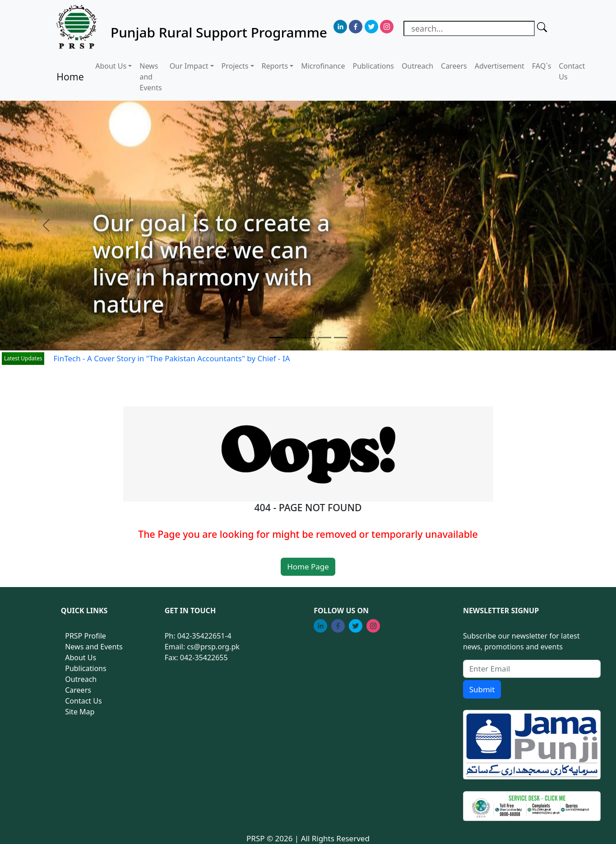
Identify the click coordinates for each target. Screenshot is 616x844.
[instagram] (387, 27)
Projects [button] (235, 66)
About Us (81, 657)
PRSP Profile (86, 636)
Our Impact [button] (189, 66)
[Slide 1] (276, 338)
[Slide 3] (308, 338)
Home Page (308, 567)
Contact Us (572, 71)
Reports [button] (275, 66)
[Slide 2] (292, 338)
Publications (373, 66)
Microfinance (323, 66)
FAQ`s (542, 66)
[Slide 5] (341, 338)
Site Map (80, 712)
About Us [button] (111, 66)
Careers (454, 66)
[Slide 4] (324, 338)
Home (70, 77)
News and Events (151, 77)
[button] (46, 226)
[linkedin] (340, 27)
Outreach (417, 66)
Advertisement (500, 66)
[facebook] (356, 27)
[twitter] (371, 27)
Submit (482, 689)
